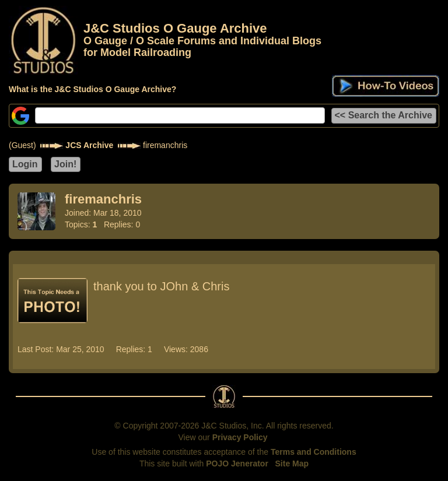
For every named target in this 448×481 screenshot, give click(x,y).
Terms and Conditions (314, 452)
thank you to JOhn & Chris (161, 286)
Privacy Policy (240, 437)
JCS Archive (89, 145)
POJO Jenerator (237, 464)
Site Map (292, 464)
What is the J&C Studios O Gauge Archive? (92, 89)
